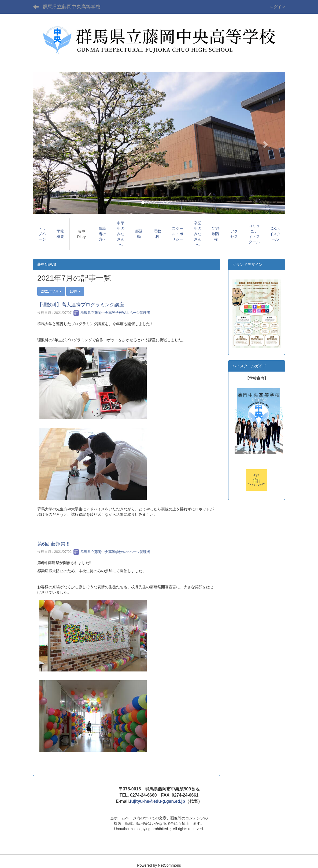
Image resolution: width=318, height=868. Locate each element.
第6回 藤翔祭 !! (53, 544)
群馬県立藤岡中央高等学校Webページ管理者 (112, 313)
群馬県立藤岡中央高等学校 (72, 7)
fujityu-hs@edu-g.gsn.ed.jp (157, 801)
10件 (75, 291)
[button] (52, 143)
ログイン (278, 7)
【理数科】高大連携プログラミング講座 (81, 305)
